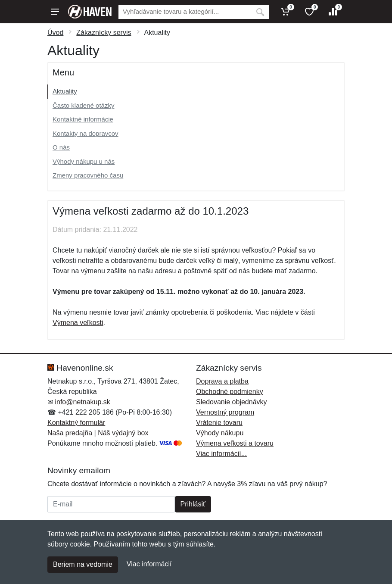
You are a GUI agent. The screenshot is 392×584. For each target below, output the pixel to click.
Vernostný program (225, 412)
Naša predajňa (70, 433)
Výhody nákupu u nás (84, 161)
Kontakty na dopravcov (86, 133)
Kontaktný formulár (76, 423)
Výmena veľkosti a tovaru (235, 443)
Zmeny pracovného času (88, 175)
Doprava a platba (222, 381)
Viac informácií (149, 564)
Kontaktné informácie (83, 119)
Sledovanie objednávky (232, 402)
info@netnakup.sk (82, 402)
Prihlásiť (193, 504)
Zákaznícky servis (104, 33)
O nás (61, 147)
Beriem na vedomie (83, 564)
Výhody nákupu (220, 433)
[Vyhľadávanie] (185, 12)
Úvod (55, 33)
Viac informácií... (221, 454)
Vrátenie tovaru (219, 423)
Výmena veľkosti (78, 323)
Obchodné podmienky (230, 392)
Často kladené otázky (83, 105)
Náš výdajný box (123, 433)
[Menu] (55, 12)
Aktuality (65, 91)
